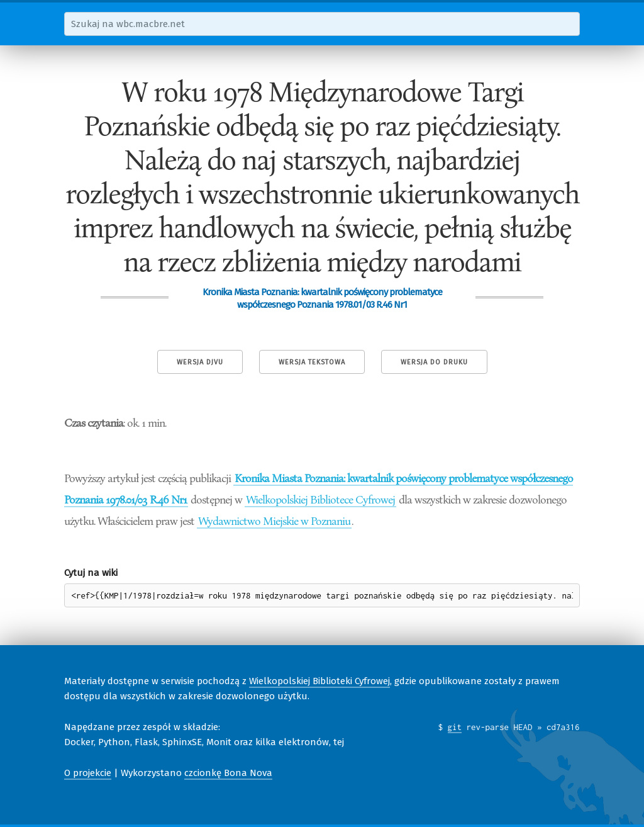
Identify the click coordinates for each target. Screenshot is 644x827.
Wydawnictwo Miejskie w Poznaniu (274, 520)
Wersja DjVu (200, 362)
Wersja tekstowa (312, 362)
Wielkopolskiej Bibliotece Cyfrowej (320, 499)
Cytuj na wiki (91, 573)
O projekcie (88, 773)
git (455, 727)
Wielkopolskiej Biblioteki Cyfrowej (319, 681)
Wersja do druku (434, 362)
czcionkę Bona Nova (228, 773)
